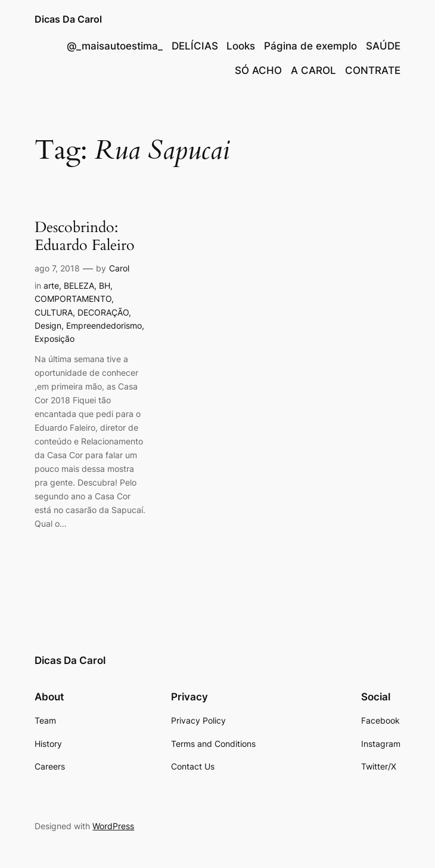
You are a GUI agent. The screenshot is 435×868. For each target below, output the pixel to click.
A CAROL (313, 70)
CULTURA (54, 312)
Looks (241, 46)
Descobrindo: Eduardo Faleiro (85, 237)
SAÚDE (383, 46)
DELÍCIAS (195, 46)
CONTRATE (373, 70)
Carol (119, 268)
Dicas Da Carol (68, 19)
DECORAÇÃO (103, 312)
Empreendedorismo (104, 325)
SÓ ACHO (258, 70)
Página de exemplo (310, 46)
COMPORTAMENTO (73, 299)
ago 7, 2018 (57, 268)
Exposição (55, 339)
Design (48, 325)
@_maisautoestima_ (115, 46)
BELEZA (79, 285)
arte (51, 285)
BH (105, 285)
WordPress (113, 826)
